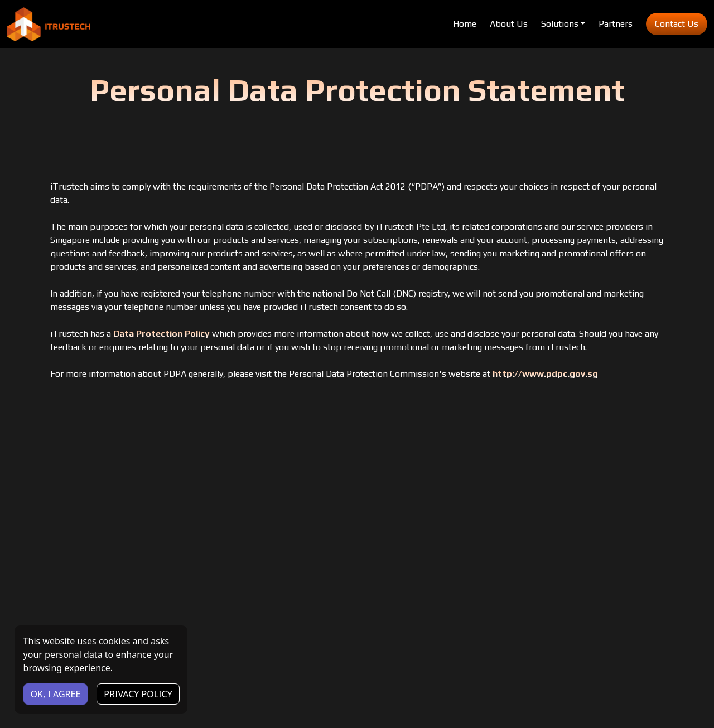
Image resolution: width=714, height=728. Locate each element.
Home (465, 24)
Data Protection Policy (161, 334)
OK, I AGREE (56, 694)
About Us (509, 24)
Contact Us (677, 24)
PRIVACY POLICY (138, 694)
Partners (616, 24)
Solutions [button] (560, 24)
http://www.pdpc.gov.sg (545, 374)
